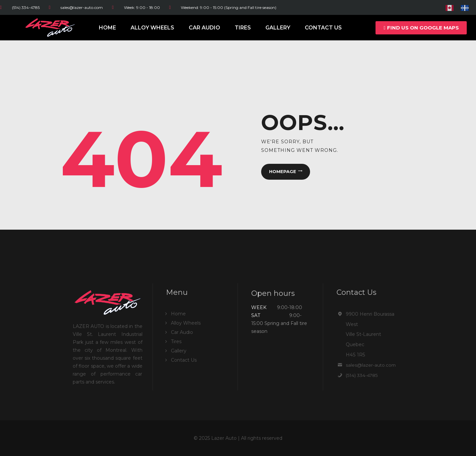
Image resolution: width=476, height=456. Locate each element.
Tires (243, 28)
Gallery (278, 28)
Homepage (282, 172)
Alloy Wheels (152, 28)
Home (107, 28)
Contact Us (323, 28)
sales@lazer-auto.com (371, 365)
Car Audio (204, 28)
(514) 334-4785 (362, 375)
